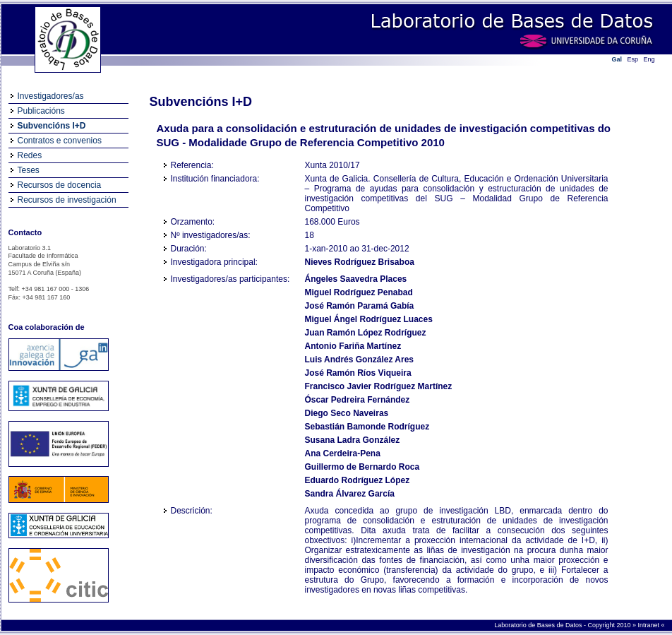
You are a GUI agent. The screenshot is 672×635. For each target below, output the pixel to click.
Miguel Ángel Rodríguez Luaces (369, 319)
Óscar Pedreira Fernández (358, 400)
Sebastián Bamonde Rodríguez (367, 427)
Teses (29, 170)
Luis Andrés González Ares (359, 360)
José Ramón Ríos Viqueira (358, 373)
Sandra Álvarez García (350, 494)
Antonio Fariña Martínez (353, 346)
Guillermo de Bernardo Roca (362, 467)
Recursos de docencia (60, 185)
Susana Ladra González (353, 440)
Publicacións (41, 111)
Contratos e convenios (60, 141)
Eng (649, 59)
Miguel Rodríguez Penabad (359, 292)
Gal (617, 59)
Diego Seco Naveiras (347, 413)
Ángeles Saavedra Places (356, 279)
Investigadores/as (51, 96)
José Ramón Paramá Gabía (360, 306)
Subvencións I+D (52, 126)
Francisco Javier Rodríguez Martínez (379, 386)
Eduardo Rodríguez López (358, 480)
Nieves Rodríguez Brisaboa (360, 262)
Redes (30, 155)
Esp (633, 59)
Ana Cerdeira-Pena (343, 453)
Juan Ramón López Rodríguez (366, 333)
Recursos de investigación (67, 200)
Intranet (649, 625)
